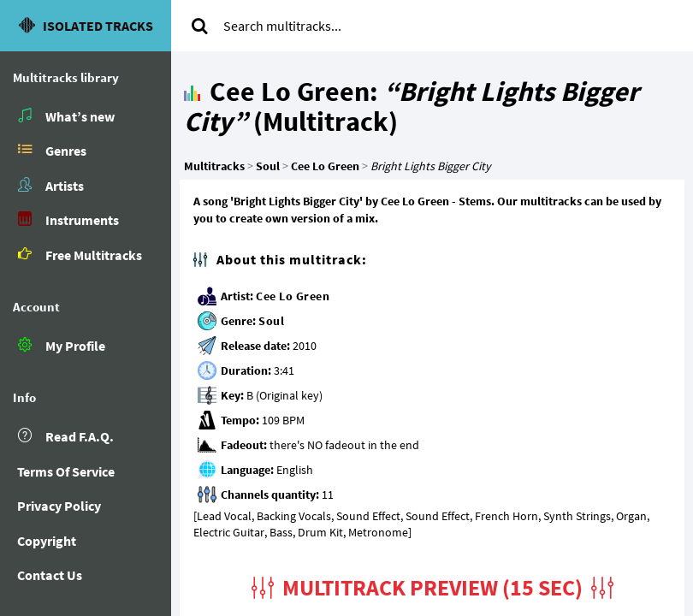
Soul (271, 321)
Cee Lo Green (293, 296)
